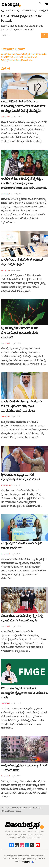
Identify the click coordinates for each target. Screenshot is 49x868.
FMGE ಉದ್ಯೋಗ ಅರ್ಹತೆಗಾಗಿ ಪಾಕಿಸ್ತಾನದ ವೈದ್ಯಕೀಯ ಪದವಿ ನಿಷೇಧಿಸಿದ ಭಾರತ (24, 693)
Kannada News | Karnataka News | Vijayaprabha (24, 857)
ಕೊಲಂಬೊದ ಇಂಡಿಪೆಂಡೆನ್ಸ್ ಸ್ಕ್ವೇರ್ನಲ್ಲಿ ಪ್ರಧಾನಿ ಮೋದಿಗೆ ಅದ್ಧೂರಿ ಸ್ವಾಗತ (22, 618)
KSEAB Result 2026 (14, 57)
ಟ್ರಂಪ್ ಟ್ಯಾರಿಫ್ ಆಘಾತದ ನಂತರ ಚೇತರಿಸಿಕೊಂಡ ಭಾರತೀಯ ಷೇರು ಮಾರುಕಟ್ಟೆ (20, 333)
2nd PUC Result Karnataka (13, 54)
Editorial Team (8, 811)
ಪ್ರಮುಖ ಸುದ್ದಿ (13, 11)
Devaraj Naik (6, 117)
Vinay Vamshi (6, 485)
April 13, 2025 (16, 117)
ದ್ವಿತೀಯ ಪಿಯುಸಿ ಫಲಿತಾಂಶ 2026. (20, 60)
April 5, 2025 (17, 485)
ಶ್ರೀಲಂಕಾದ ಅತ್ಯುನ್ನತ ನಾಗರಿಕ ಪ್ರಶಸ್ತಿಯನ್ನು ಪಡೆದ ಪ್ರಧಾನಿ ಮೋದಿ (20, 477)
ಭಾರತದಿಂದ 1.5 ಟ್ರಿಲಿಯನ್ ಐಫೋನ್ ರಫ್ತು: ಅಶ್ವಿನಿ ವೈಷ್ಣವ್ (22, 262)
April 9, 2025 (16, 270)
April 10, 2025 (16, 194)
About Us (5, 808)
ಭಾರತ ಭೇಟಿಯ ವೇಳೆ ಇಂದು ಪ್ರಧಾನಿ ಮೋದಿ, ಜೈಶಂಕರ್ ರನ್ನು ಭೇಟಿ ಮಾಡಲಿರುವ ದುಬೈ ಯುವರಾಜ (21, 406)
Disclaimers (37, 808)
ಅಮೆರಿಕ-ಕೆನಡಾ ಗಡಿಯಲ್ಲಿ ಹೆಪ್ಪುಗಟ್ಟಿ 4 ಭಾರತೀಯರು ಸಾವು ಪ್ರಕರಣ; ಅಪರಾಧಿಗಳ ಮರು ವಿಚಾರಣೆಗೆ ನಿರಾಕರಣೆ (24, 183)
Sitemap (18, 811)
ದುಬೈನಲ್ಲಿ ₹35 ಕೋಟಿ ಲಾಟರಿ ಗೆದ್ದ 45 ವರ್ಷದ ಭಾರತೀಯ (22, 546)
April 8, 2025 (16, 343)
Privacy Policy (25, 808)
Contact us (14, 808)
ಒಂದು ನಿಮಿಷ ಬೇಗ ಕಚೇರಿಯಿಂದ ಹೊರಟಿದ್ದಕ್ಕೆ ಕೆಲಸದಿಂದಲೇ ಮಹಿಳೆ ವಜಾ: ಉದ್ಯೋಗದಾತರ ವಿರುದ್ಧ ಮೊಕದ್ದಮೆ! (24, 106)
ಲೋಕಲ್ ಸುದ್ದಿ (29, 11)
